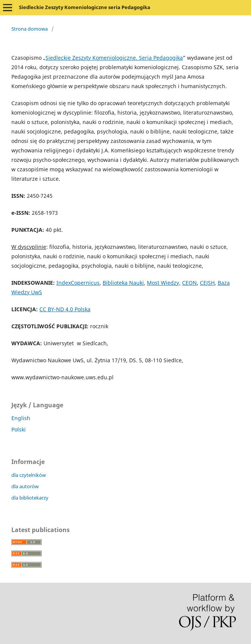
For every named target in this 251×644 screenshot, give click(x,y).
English (21, 418)
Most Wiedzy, (164, 283)
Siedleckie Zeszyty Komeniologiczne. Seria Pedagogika (114, 58)
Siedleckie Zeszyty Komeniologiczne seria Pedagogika (85, 7)
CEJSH (207, 283)
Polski (19, 429)
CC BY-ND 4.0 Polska (65, 309)
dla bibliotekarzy (30, 498)
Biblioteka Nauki (123, 283)
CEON (189, 283)
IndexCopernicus (78, 283)
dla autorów (25, 486)
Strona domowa (30, 29)
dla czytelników (29, 475)
